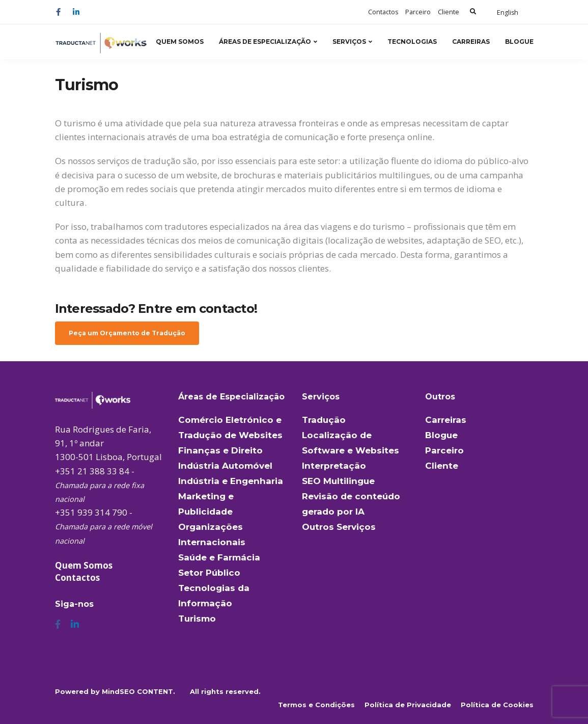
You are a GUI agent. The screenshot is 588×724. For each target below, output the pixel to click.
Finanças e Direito (220, 450)
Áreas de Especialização (265, 42)
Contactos (383, 12)
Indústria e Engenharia (231, 481)
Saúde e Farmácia (219, 557)
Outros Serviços (339, 527)
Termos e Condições (316, 705)
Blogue (519, 42)
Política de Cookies (497, 705)
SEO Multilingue (338, 481)
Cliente (449, 12)
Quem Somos (180, 42)
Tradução (324, 420)
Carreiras (471, 42)
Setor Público (209, 573)
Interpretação (334, 466)
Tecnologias (412, 42)
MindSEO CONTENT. (138, 691)
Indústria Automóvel (225, 466)
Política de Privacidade (408, 705)
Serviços (349, 42)
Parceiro (418, 12)
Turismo (197, 619)
